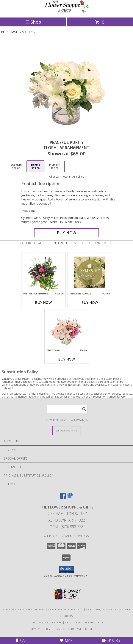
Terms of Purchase (68, 629)
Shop (33, 22)
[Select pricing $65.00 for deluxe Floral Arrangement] (36, 166)
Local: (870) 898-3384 (67, 527)
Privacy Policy (40, 629)
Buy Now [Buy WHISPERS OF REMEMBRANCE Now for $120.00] (43, 302)
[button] (66, 569)
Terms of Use (95, 629)
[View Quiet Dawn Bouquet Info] (66, 329)
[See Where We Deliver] (67, 430)
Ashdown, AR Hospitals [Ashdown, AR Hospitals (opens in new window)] (65, 609)
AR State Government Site (84, 622)
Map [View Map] (66, 640)
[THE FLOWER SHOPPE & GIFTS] (67, 12)
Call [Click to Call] (22, 640)
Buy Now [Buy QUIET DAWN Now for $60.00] (67, 359)
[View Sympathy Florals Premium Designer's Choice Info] (90, 272)
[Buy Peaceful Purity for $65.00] (66, 233)
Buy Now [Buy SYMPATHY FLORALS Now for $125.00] (90, 302)
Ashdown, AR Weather (46, 622)
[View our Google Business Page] (70, 497)
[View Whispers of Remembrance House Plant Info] (43, 272)
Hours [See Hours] (111, 640)
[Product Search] (67, 409)
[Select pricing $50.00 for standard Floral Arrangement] (16, 166)
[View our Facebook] (63, 497)
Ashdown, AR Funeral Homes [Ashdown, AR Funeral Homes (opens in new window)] (24, 609)
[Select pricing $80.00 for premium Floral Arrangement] (55, 166)
